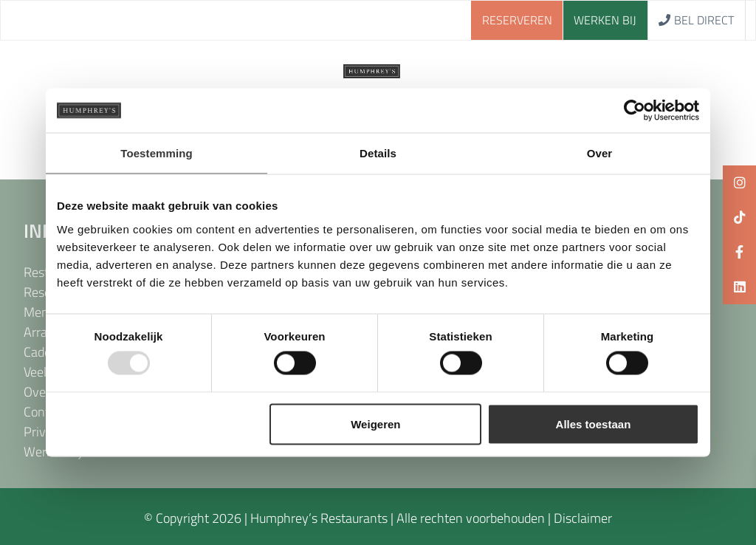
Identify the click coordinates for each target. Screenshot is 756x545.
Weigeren (375, 424)
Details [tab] (378, 153)
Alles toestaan (594, 424)
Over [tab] (600, 153)
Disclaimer (583, 518)
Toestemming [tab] (157, 153)
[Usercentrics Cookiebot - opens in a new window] (635, 111)
